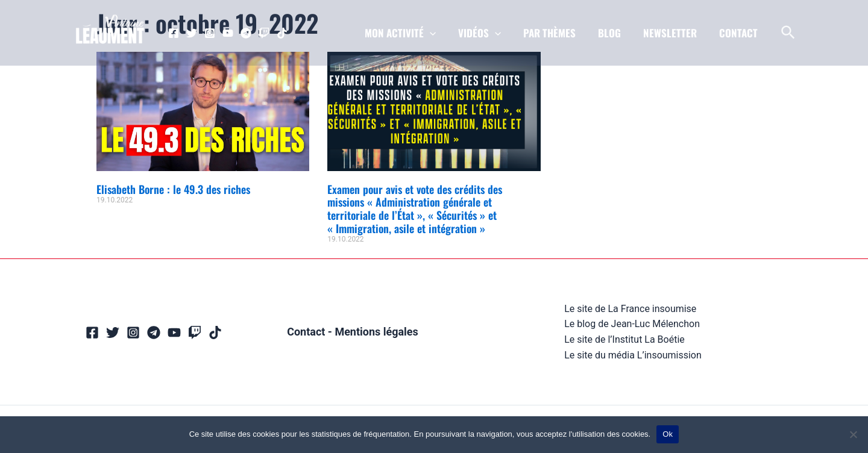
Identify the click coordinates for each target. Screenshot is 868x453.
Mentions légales (376, 332)
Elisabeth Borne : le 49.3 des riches (173, 189)
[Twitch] (264, 33)
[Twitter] (192, 33)
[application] (439, 33)
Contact (306, 332)
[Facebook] (174, 33)
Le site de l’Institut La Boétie (624, 339)
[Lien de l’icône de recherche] (789, 33)
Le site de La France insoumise (630, 309)
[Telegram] (246, 33)
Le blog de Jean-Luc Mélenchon (632, 324)
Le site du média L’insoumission (633, 355)
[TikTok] (282, 33)
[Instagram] (210, 33)
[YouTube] (228, 33)
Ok (668, 434)
